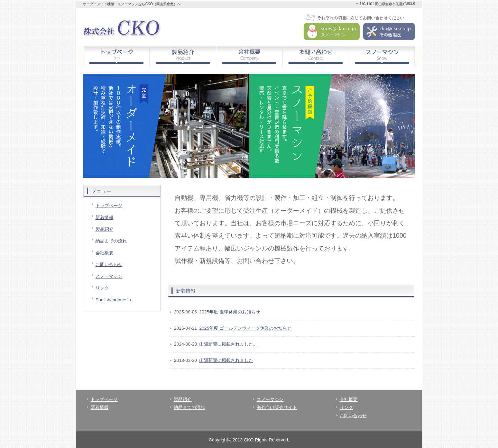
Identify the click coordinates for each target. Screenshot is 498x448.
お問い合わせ (315, 57)
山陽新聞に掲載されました (226, 360)
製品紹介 (183, 57)
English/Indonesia (113, 300)
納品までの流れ (111, 241)
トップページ (116, 57)
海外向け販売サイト (277, 407)
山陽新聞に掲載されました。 (228, 344)
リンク (102, 288)
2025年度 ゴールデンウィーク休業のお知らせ (245, 328)
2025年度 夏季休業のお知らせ (230, 312)
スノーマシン (382, 57)
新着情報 (104, 217)
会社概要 (249, 57)
